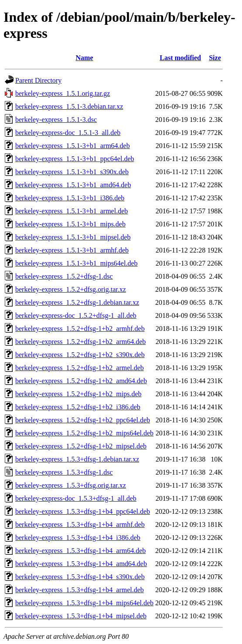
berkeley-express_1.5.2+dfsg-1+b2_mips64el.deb (84, 433)
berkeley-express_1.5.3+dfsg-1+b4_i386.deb (78, 538)
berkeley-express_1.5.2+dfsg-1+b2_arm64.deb (80, 342)
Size (215, 58)
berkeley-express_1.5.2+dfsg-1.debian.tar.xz (77, 302)
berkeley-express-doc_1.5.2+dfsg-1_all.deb (76, 315)
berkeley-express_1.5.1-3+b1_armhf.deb (72, 250)
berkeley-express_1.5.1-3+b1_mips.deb (70, 224)
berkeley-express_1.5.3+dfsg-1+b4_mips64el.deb (84, 603)
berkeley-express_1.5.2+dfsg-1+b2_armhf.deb (80, 329)
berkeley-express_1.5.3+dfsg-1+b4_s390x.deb (80, 577)
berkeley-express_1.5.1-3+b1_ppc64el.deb (75, 159)
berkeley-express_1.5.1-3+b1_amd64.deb (73, 185)
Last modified (180, 58)
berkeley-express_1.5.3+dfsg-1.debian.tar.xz (77, 459)
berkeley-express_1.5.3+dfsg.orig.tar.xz (71, 485)
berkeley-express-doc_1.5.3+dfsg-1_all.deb (76, 498)
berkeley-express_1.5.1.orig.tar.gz (63, 93)
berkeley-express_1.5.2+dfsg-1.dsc (64, 276)
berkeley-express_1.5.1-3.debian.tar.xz (69, 106)
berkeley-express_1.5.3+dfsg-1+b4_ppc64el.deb (83, 511)
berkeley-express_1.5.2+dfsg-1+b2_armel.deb (80, 368)
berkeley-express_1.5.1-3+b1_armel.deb (72, 211)
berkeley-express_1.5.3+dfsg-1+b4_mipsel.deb (81, 616)
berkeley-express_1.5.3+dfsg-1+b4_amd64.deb (81, 564)
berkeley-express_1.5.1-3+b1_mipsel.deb (73, 237)
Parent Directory (38, 80)
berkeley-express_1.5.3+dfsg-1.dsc (64, 472)
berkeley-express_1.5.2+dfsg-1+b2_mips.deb (78, 394)
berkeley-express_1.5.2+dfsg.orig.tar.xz (71, 289)
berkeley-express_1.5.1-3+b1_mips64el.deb (77, 263)
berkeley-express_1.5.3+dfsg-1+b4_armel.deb (80, 590)
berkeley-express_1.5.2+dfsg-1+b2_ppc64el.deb (83, 420)
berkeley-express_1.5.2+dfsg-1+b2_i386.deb (78, 407)
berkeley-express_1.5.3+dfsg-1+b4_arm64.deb (80, 551)
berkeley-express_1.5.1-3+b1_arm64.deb (73, 146)
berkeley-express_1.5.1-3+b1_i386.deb (70, 198)
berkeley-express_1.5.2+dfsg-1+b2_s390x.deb (80, 355)
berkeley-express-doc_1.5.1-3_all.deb (68, 133)
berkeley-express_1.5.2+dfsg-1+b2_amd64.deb (81, 381)
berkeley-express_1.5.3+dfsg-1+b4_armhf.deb (80, 524)
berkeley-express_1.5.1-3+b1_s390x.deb (72, 172)
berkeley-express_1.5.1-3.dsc (56, 120)
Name (85, 58)
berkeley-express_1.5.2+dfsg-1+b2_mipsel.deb (81, 446)
